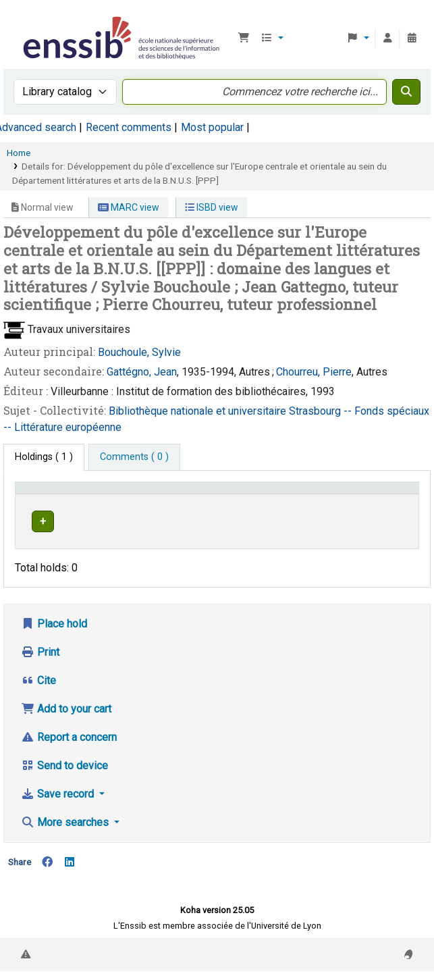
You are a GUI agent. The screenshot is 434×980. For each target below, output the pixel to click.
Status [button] (384, 507)
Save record (59, 803)
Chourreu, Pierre (314, 372)
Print (40, 661)
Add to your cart (66, 718)
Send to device (64, 774)
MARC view (129, 207)
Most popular (212, 127)
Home (19, 153)
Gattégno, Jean (142, 372)
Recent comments (129, 127)
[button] (244, 38)
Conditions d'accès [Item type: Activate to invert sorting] (44, 500)
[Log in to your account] (387, 38)
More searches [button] (66, 831)
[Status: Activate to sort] (391, 500)
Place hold (54, 633)
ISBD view (212, 207)
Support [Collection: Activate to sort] (142, 507)
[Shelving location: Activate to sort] (223, 500)
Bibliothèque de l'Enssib (25, 20)
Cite (38, 689)
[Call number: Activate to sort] (315, 500)
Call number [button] (297, 507)
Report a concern (69, 746)
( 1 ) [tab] (44, 457)
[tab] (134, 457)
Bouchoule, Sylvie (139, 352)
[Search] (406, 92)
